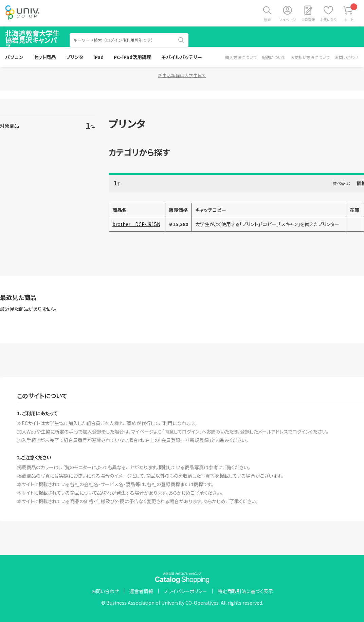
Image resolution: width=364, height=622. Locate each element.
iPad (98, 57)
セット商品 (45, 57)
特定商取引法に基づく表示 (245, 591)
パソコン (14, 57)
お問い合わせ (347, 57)
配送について (274, 57)
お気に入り (328, 20)
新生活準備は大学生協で (182, 75)
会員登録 (308, 20)
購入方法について (241, 57)
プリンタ (75, 57)
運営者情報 (141, 591)
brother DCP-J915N (136, 224)
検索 (267, 20)
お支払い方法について (310, 57)
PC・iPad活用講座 (133, 57)
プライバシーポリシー (185, 591)
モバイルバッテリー (182, 57)
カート (351, 13)
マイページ (288, 20)
